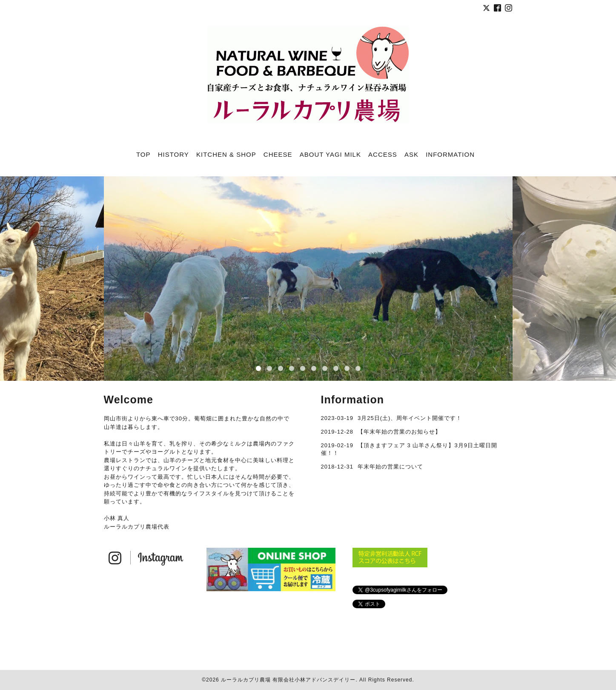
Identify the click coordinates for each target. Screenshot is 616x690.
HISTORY (173, 154)
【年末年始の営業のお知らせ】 (399, 432)
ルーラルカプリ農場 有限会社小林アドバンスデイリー (288, 680)
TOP (143, 154)
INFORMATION (450, 154)
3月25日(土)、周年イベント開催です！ (410, 418)
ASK (411, 154)
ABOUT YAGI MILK (330, 154)
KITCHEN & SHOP (226, 154)
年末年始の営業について (390, 467)
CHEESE (278, 154)
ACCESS (383, 154)
